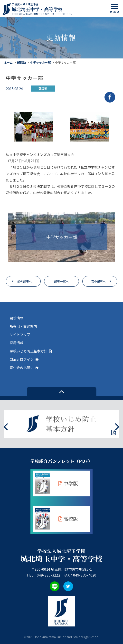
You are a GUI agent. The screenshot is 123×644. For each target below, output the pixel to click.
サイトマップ (20, 334)
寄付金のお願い (24, 368)
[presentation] (6, 426)
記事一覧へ (61, 281)
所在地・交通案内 (23, 326)
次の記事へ (98, 281)
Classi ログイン (24, 359)
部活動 (21, 62)
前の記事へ (25, 281)
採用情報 (17, 343)
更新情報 (17, 318)
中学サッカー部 (40, 62)
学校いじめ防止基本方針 (31, 351)
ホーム (8, 62)
